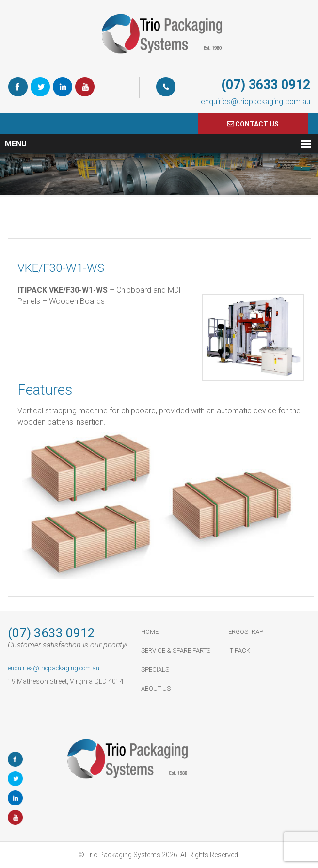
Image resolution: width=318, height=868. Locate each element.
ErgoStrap (246, 632)
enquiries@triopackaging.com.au (255, 102)
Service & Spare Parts (176, 651)
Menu (16, 144)
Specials (155, 670)
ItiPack (239, 651)
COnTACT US (257, 124)
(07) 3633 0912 (266, 85)
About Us (156, 688)
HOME (150, 632)
